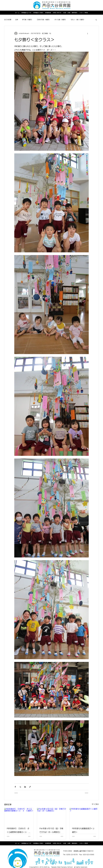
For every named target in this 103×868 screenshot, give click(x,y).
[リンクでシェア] (30, 787)
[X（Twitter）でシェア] (20, 787)
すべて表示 (95, 804)
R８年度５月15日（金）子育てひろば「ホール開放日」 (51, 830)
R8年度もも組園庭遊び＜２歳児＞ (83, 830)
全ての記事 (8, 20)
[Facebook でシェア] (15, 787)
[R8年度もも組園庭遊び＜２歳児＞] (84, 816)
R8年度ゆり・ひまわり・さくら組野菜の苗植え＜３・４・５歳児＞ (18, 831)
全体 (17, 20)
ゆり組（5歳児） (28, 20)
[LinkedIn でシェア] (25, 787)
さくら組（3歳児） (61, 20)
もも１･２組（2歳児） (78, 20)
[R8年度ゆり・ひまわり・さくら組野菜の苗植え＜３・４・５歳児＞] (19, 816)
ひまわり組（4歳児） (44, 20)
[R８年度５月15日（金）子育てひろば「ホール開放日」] (52, 816)
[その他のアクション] (88, 33)
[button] (96, 20)
